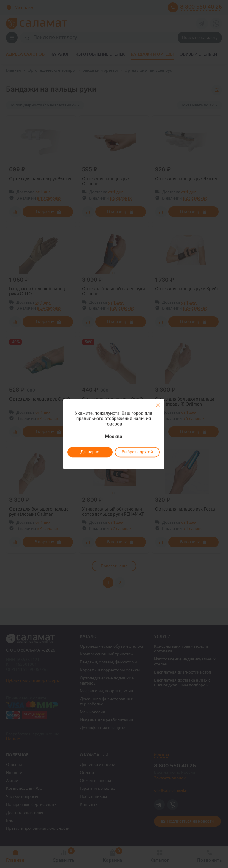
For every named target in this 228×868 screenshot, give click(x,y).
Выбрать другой (137, 452)
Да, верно (90, 452)
